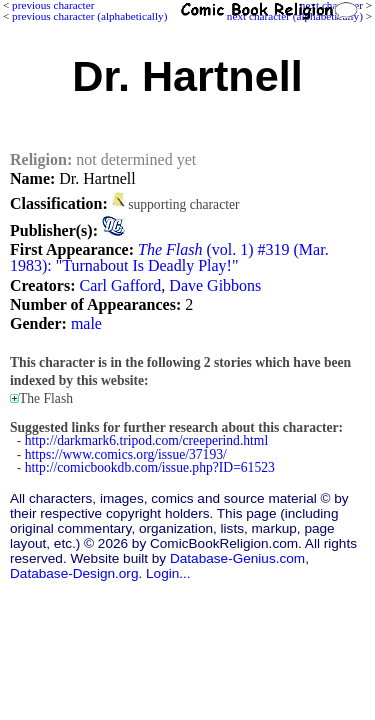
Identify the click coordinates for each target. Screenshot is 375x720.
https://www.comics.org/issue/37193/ (126, 454)
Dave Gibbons (215, 285)
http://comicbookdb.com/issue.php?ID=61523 (150, 467)
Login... (168, 573)
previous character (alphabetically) (89, 16)
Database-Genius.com (237, 558)
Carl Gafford (120, 285)
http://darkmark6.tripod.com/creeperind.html (147, 440)
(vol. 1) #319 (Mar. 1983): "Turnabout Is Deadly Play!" (169, 257)
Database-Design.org (74, 573)
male (86, 323)
